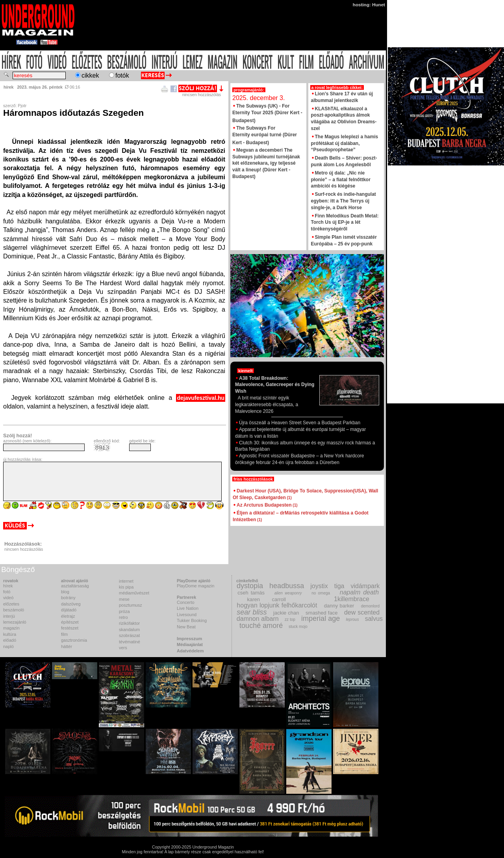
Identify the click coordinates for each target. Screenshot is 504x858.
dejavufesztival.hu (201, 398)
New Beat (186, 627)
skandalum (129, 630)
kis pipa (126, 587)
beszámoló (14, 610)
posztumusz (131, 605)
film (64, 634)
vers (123, 648)
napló (8, 646)
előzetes (11, 604)
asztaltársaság (75, 586)
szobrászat (129, 635)
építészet (70, 622)
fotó (7, 592)
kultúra (10, 634)
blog (65, 592)
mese (124, 599)
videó (8, 598)
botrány (68, 598)
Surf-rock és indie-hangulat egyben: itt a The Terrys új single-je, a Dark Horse (344, 201)
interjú (9, 616)
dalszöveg (71, 604)
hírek (8, 586)
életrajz (68, 616)
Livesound (187, 615)
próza (124, 611)
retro (123, 617)
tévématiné (130, 642)
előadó (10, 640)
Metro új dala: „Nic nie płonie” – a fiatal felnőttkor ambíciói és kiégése (341, 180)
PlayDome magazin (195, 586)
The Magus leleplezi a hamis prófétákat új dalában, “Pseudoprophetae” (345, 143)
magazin (11, 628)
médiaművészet (134, 593)
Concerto (186, 602)
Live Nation (188, 608)
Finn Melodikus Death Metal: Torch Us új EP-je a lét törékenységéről (345, 223)
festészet (70, 628)
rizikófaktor (129, 623)
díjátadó (69, 610)
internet (126, 581)
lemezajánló (15, 622)
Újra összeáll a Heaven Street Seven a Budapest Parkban (298, 423)
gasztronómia (74, 640)
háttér (67, 646)
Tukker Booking (192, 620)
